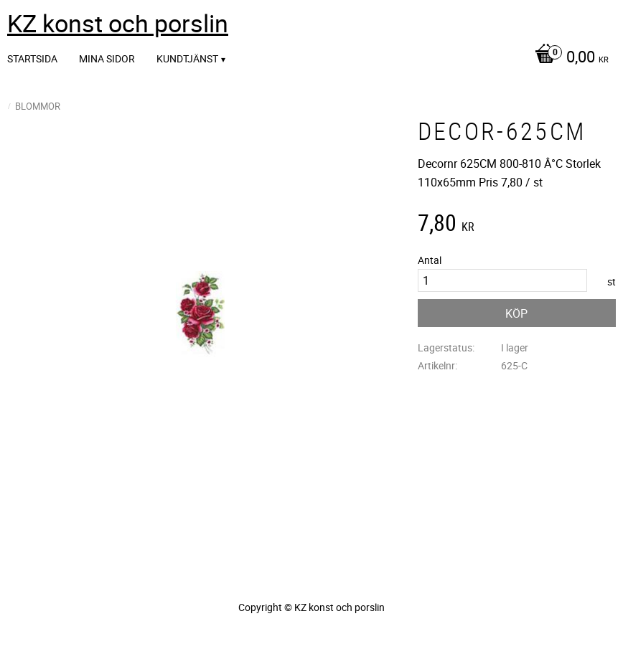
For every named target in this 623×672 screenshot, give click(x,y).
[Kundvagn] (568, 58)
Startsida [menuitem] (32, 58)
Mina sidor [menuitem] (107, 58)
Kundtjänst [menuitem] (187, 58)
